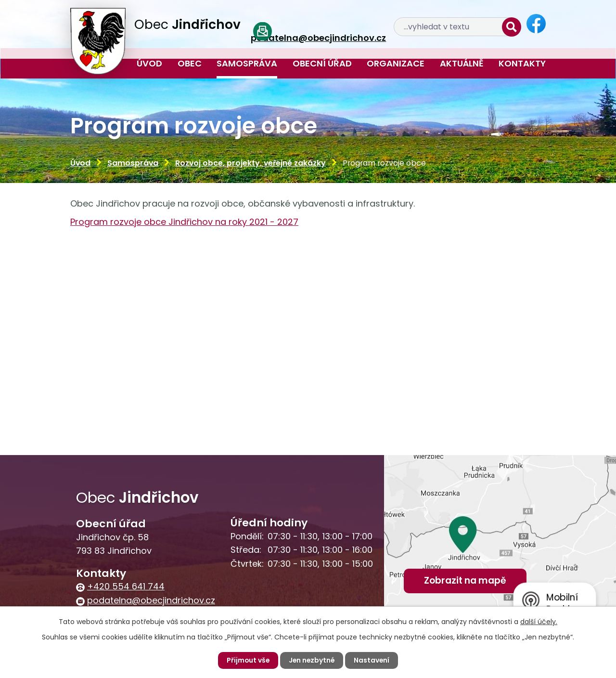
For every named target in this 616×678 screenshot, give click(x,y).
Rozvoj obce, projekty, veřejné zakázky (250, 163)
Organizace (396, 63)
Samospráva (247, 63)
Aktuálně (462, 63)
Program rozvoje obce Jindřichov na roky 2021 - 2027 (184, 222)
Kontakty (522, 63)
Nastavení (373, 660)
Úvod (149, 63)
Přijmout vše (247, 660)
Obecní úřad (322, 63)
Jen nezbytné (312, 660)
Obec (190, 63)
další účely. (539, 622)
